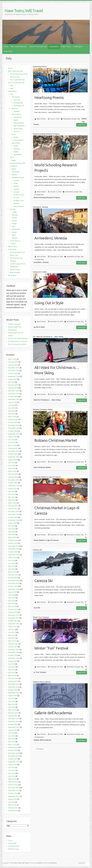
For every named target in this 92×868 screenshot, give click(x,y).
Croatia (14, 212)
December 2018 (14, 581)
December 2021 (14, 480)
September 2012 (14, 796)
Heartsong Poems (49, 97)
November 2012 (14, 791)
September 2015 (14, 693)
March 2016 (12, 675)
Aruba (16, 183)
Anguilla (16, 180)
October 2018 (13, 586)
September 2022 (14, 457)
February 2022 (13, 474)
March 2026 (12, 359)
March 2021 (12, 503)
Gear (12, 88)
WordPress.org (13, 849)
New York (17, 100)
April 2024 (12, 414)
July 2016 (11, 664)
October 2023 (13, 431)
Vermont (16, 132)
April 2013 (12, 776)
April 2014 (12, 742)
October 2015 (13, 690)
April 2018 (12, 604)
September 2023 (14, 434)
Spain (14, 235)
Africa (12, 157)
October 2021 (13, 483)
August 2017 (12, 627)
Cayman (16, 189)
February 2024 (13, 419)
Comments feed (14, 846)
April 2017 (12, 638)
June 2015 (12, 701)
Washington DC (19, 106)
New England (16, 114)
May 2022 (11, 468)
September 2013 (14, 762)
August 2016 (12, 661)
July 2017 (11, 629)
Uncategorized (39, 195)
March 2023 (12, 445)
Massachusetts (19, 123)
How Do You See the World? (18, 338)
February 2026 (13, 362)
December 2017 (14, 615)
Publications (78, 47)
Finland (14, 221)
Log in (10, 840)
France (14, 224)
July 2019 (11, 560)
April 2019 (12, 569)
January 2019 (13, 578)
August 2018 (12, 592)
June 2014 (12, 736)
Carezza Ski (43, 581)
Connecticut (18, 117)
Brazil (14, 244)
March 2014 (12, 745)
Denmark (15, 215)
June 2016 (12, 667)
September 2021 (14, 486)
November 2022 (14, 451)
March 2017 (12, 641)
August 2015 (12, 696)
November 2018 (14, 583)
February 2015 (13, 713)
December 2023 (14, 425)
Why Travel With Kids (19, 47)
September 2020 (14, 520)
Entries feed (12, 843)
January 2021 (13, 509)
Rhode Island (18, 129)
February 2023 (13, 448)
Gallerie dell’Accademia (53, 713)
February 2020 (13, 540)
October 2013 (13, 759)
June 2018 (12, 598)
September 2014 (14, 727)
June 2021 (12, 494)
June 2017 (12, 632)
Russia (14, 232)
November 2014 (14, 721)
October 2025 (13, 373)
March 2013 (12, 779)
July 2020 (11, 526)
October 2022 (13, 454)
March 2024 (12, 417)
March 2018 (12, 606)
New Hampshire (19, 126)
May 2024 (11, 411)
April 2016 (12, 673)
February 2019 (13, 575)
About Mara (8, 51)
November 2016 (14, 652)
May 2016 (11, 670)
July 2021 (11, 491)
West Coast (16, 143)
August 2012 (12, 799)
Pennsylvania (18, 103)
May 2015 (11, 704)
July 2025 (11, 382)
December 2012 (14, 788)
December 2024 (14, 391)
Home (6, 47)
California (17, 149)
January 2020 (13, 543)
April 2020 (12, 535)
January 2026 (13, 365)
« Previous (39, 749)
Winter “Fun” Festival (51, 648)
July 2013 (11, 768)
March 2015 (12, 710)
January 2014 (13, 750)
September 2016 (14, 658)
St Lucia (16, 198)
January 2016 (13, 681)
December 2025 (14, 368)
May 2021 (11, 497)
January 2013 (13, 785)
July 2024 (11, 405)
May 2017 (11, 635)
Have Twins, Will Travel (24, 11)
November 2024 (14, 394)
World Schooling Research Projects (56, 168)
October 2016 (13, 655)
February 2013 (13, 782)
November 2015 (14, 687)
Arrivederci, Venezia (51, 238)
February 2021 (13, 506)
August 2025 (12, 379)
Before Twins (66, 47)
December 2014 (14, 719)
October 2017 (13, 621)
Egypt (14, 160)
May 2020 (11, 532)
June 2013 (12, 770)
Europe (74, 119)
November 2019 (14, 549)
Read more (82, 125)
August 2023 (12, 437)
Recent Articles (15, 270)
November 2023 (14, 428)
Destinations (54, 47)
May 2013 (11, 773)
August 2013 (12, 765)
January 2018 (13, 612)
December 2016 (14, 650)
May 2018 (11, 601)
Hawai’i (16, 152)
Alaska (16, 146)
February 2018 (13, 609)
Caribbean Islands (18, 178)
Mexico (14, 175)
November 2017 (14, 618)
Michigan (17, 111)
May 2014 (11, 739)
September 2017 (14, 624)
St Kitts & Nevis (19, 195)
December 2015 (14, 684)
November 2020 (14, 514)
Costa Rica (15, 172)
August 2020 (12, 523)
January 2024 (13, 422)
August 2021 (12, 489)
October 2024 (13, 396)
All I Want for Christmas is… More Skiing (57, 370)
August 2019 (12, 558)
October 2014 (13, 724)
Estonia (14, 218)
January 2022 (13, 477)
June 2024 (12, 408)
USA (11, 94)
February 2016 (13, 678)
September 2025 (14, 376)
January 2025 (13, 388)
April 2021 (12, 500)
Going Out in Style (49, 303)
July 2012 (11, 802)
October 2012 (13, 793)
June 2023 (12, 443)
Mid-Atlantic (16, 97)
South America (15, 241)
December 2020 (14, 512)
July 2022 (11, 463)
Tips (11, 86)
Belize (14, 169)
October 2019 (13, 552)
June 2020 (12, 529)
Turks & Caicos (19, 206)
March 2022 (12, 471)
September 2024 (14, 399)
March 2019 (12, 572)
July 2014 (11, 733)
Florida (16, 137)
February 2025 (13, 385)
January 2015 (13, 716)
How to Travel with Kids (38, 47)
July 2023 (11, 440)
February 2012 (13, 808)
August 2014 (12, 730)
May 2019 (11, 566)
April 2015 (12, 707)
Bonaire (16, 186)
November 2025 (14, 371)
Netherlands (16, 229)
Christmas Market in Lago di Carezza (57, 510)
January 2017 (13, 647)
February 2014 (13, 747)
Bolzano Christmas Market (56, 440)
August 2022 (12, 460)
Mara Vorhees (41, 119)
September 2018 (14, 589)
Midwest (14, 109)
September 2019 (14, 555)
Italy (79, 119)
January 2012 (13, 811)
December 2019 (14, 546)
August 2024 (12, 402)
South (14, 134)
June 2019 (12, 563)
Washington (17, 155)
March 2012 (12, 805)
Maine (16, 120)
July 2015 (11, 698)
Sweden (14, 238)
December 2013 (14, 753)
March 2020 (12, 537)
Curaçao (16, 192)
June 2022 (12, 466)
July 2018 (11, 595)
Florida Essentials (14, 324)
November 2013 (14, 756)
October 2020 (13, 517)
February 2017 (13, 644)
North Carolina (18, 140)
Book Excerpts (15, 272)
